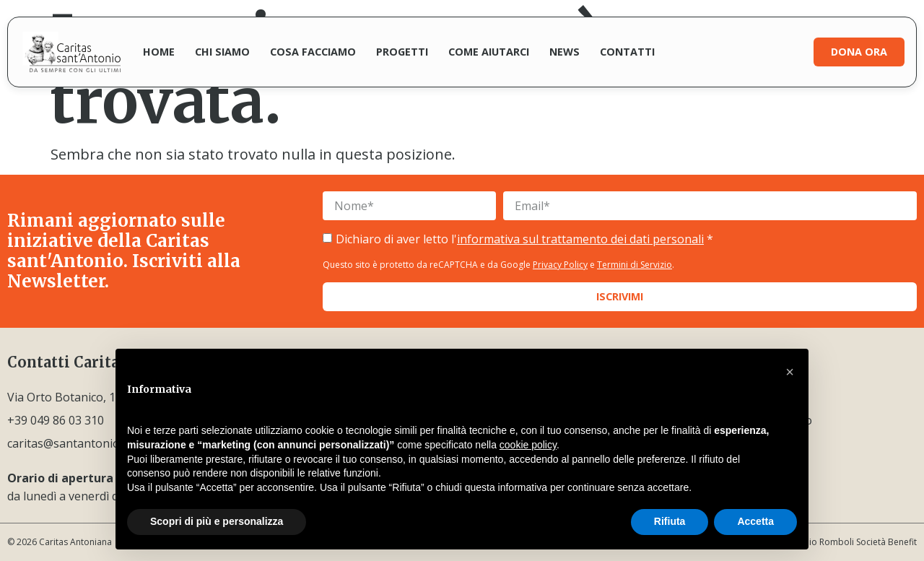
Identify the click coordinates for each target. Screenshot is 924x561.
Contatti (627, 52)
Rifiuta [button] (670, 521)
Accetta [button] (755, 521)
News (565, 52)
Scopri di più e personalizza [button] (217, 521)
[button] (790, 372)
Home (159, 52)
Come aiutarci (489, 52)
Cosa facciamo (313, 52)
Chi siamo (222, 52)
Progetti (402, 52)
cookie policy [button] (528, 445)
